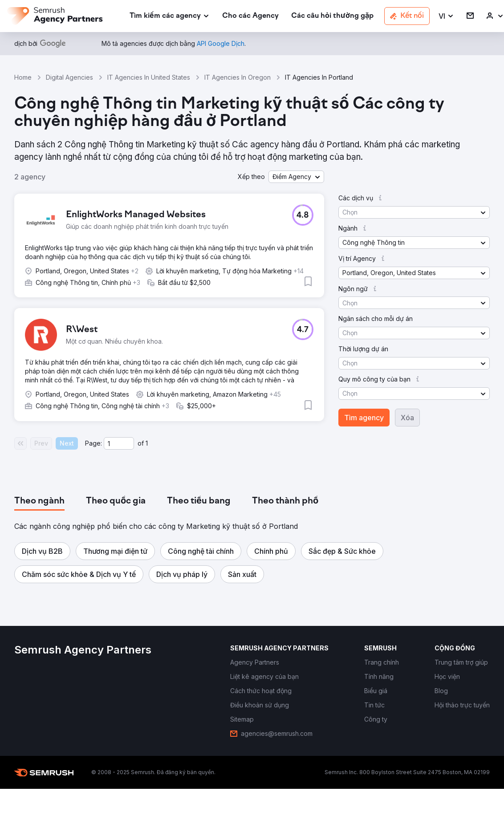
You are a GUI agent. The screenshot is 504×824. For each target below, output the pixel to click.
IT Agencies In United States (149, 77)
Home (23, 77)
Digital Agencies (69, 77)
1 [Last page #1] (147, 443)
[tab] (39, 501)
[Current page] (119, 443)
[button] (446, 16)
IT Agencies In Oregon (238, 77)
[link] (250, 16)
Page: (93, 443)
